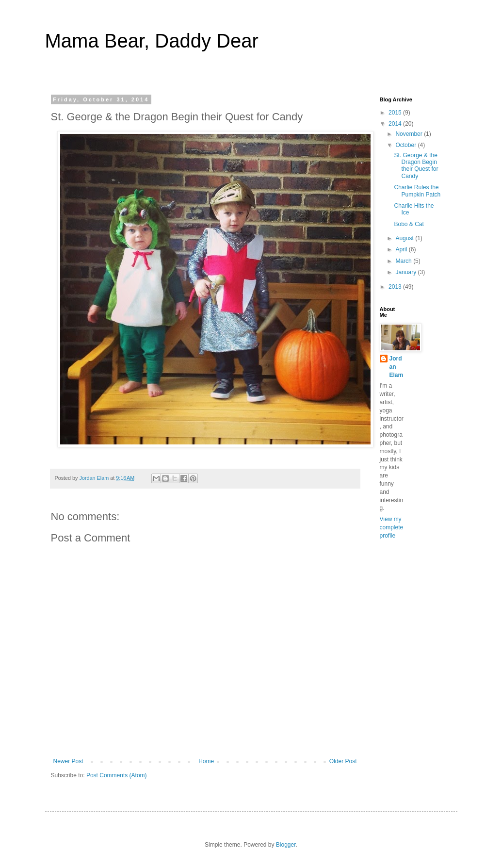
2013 (396, 287)
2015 (396, 113)
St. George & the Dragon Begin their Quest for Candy (416, 166)
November (410, 134)
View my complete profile (392, 527)
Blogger (286, 845)
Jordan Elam (397, 367)
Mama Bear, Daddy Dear (152, 41)
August (405, 238)
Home (206, 761)
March (404, 261)
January (406, 272)
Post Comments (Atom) (117, 775)
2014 (396, 124)
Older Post (343, 761)
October (406, 145)
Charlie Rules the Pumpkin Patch (417, 191)
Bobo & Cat (409, 224)
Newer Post (68, 761)
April (402, 249)
